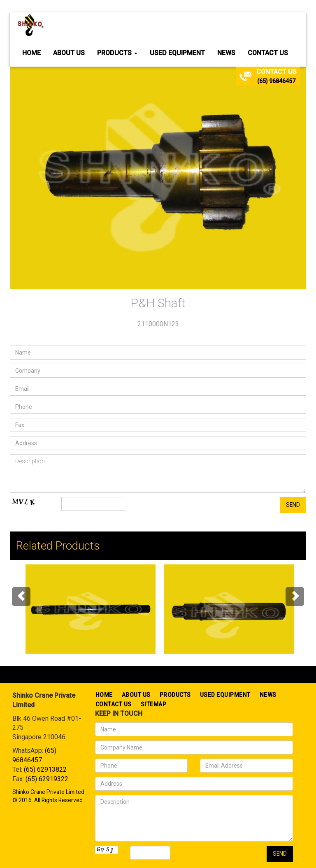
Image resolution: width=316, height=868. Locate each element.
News (226, 53)
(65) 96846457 (276, 81)
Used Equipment (177, 53)
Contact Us (268, 53)
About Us (69, 53)
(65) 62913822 (45, 769)
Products (117, 53)
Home (31, 53)
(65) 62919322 (47, 779)
